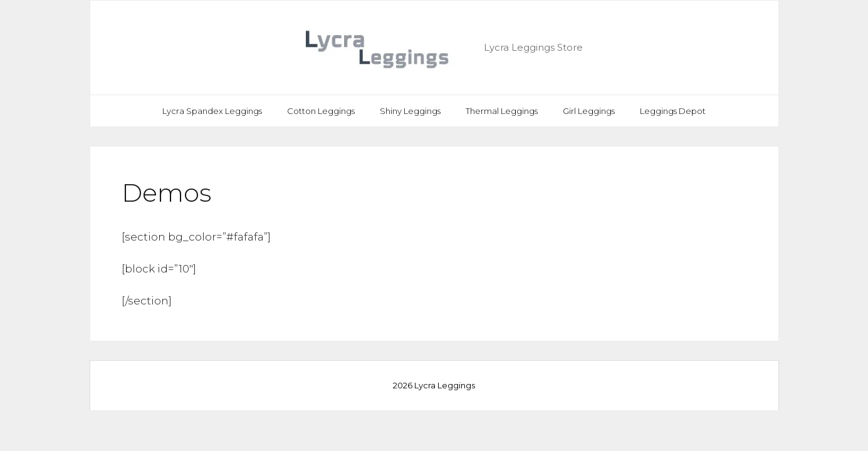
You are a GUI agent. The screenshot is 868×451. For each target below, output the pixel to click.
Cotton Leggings (321, 111)
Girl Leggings (589, 111)
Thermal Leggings (502, 111)
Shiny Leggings (410, 111)
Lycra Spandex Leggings (212, 111)
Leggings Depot (673, 111)
